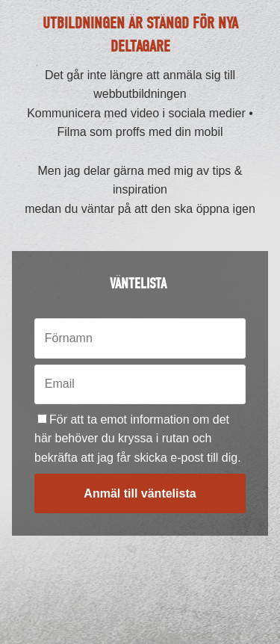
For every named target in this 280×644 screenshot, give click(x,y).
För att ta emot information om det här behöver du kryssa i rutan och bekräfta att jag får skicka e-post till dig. (138, 439)
